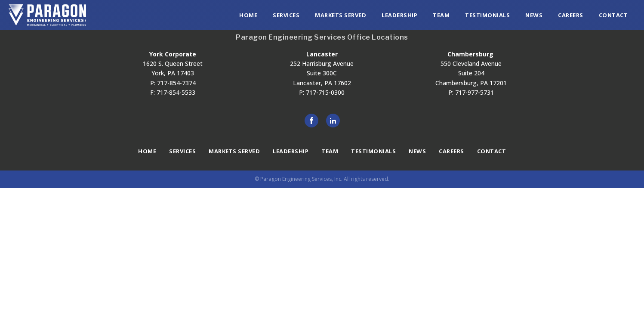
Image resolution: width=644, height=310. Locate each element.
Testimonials (487, 15)
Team (441, 15)
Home (248, 15)
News (534, 15)
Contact (613, 15)
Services (286, 15)
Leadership (399, 15)
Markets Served (340, 15)
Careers (571, 15)
